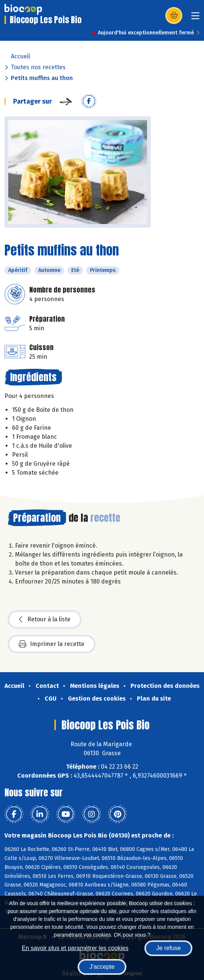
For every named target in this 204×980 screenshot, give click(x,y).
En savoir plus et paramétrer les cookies (75, 948)
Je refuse (168, 948)
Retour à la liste (45, 619)
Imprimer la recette (52, 644)
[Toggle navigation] (195, 18)
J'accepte (102, 967)
